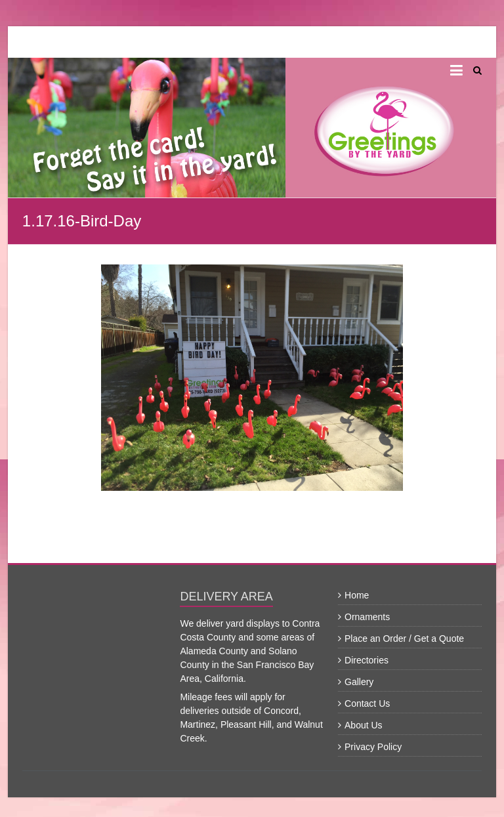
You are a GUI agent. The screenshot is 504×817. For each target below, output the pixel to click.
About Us (364, 725)
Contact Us (367, 703)
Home (357, 595)
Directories (367, 660)
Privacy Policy (373, 747)
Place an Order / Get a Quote (404, 639)
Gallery (359, 682)
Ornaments (367, 617)
